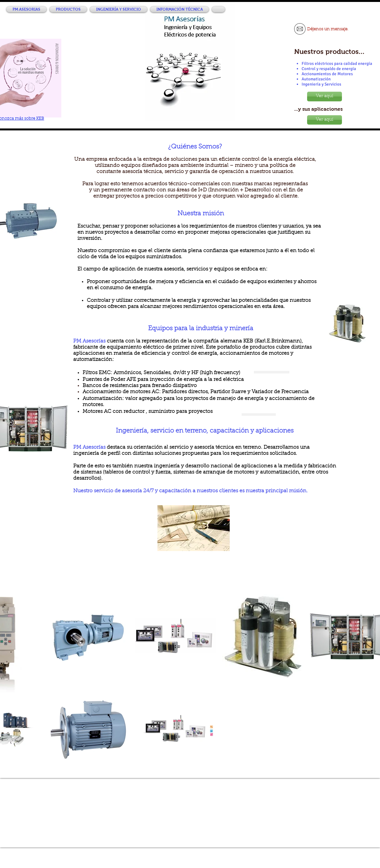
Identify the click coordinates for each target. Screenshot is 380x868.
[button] (68, 9)
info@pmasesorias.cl (196, 822)
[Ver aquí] (325, 97)
